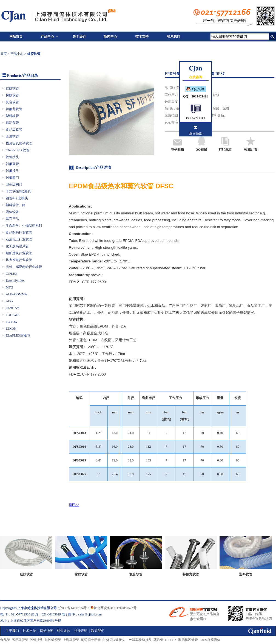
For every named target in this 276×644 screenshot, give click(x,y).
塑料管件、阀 (16, 205)
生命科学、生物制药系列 (24, 226)
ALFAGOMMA (16, 294)
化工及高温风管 (17, 246)
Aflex (9, 301)
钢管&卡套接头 (17, 198)
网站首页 (16, 37)
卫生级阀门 (14, 184)
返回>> (74, 505)
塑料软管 (12, 116)
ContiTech (13, 308)
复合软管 (12, 102)
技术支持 (142, 37)
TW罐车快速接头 (139, 640)
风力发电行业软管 (19, 260)
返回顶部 (196, 133)
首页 (4, 54)
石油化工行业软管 (19, 239)
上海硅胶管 (71, 640)
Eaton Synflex (15, 281)
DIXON (11, 329)
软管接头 (12, 157)
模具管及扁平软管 (19, 143)
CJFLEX (12, 274)
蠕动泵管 (12, 123)
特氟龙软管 (14, 109)
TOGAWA (13, 315)
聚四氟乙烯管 (188, 640)
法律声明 (81, 631)
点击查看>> (198, 619)
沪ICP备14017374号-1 (74, 608)
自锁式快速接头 (114, 640)
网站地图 (47, 631)
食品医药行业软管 (19, 233)
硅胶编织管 (53, 640)
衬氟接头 (12, 171)
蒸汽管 (158, 640)
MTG (9, 287)
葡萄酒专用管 (91, 640)
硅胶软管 (12, 88)
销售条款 (64, 631)
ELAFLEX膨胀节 (18, 335)
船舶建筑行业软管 (19, 253)
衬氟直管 (12, 164)
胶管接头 (36, 640)
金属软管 (12, 136)
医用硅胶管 (20, 640)
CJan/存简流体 (210, 640)
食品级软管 (14, 130)
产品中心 (47, 37)
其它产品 (12, 219)
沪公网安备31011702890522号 (113, 608)
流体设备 (12, 212)
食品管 (5, 640)
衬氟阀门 (12, 178)
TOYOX (12, 322)
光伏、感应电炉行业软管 (24, 267)
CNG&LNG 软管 (18, 150)
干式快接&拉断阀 (19, 191)
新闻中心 (110, 37)
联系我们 (173, 37)
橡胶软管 (12, 95)
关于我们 (79, 37)
